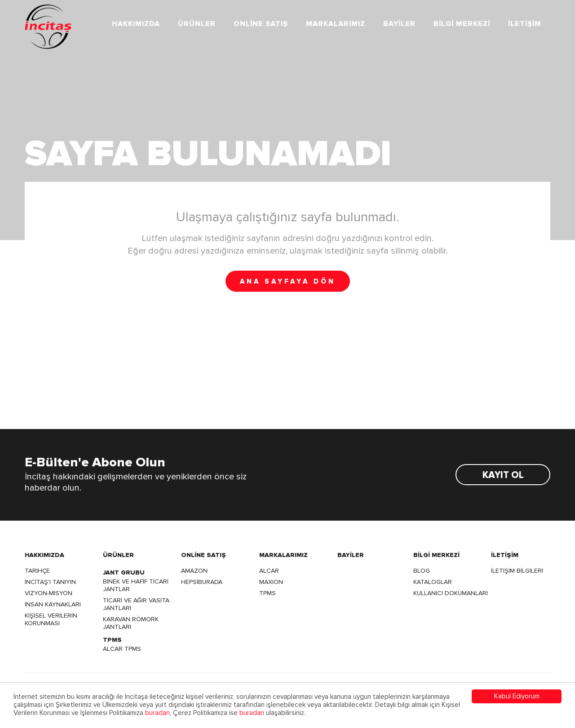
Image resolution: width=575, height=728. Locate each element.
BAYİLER (399, 24)
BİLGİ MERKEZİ (462, 24)
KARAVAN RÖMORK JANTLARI (131, 623)
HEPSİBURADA (202, 582)
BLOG (422, 571)
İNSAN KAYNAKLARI (53, 604)
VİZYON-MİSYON (49, 593)
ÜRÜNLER (197, 24)
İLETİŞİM (525, 24)
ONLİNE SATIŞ (261, 24)
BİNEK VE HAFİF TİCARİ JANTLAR (136, 585)
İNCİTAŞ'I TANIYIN (50, 582)
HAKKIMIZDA (136, 24)
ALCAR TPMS (122, 649)
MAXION (271, 582)
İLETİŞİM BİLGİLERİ (517, 571)
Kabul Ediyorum (517, 696)
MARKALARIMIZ (336, 24)
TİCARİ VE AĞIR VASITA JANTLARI (136, 604)
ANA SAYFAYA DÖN (288, 282)
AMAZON (194, 571)
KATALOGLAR (433, 582)
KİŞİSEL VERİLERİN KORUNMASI (51, 619)
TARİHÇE (37, 571)
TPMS (268, 593)
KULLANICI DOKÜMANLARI (451, 593)
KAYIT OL (503, 475)
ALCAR (269, 571)
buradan (157, 713)
